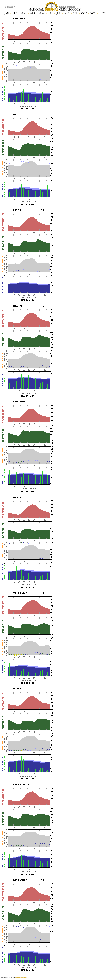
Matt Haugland (21, 977)
